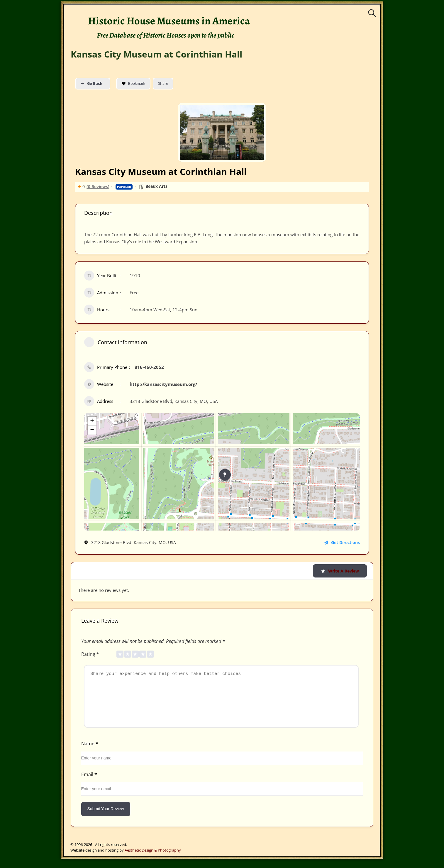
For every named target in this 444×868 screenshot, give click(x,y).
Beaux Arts (156, 186)
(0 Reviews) (98, 187)
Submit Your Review (106, 818)
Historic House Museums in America (169, 21)
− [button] (92, 430)
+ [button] (92, 421)
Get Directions (342, 542)
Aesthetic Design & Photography (153, 859)
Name (90, 752)
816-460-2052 (149, 367)
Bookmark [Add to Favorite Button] (133, 83)
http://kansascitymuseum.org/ (163, 384)
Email (90, 783)
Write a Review (340, 571)
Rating (91, 654)
